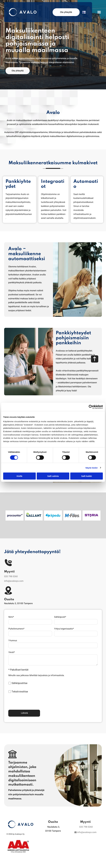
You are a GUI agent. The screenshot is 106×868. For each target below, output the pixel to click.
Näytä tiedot (92, 466)
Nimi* (11, 613)
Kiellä (19, 474)
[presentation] (29, 698)
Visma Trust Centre (85, 866)
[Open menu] (99, 12)
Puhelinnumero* (16, 625)
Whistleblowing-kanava (20, 866)
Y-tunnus (13, 637)
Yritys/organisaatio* (64, 625)
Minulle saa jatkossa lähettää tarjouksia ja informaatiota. (36, 672)
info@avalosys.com (14, 577)
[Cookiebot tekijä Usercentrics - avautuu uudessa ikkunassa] (91, 405)
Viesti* (12, 649)
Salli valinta (53, 474)
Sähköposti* (60, 613)
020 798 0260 (11, 573)
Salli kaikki (87, 474)
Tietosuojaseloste (53, 866)
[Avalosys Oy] (14, 513)
